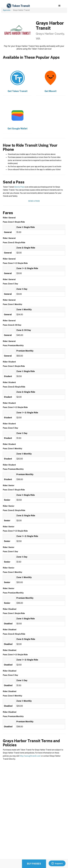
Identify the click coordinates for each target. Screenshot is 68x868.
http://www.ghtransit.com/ (30, 756)
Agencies (7, 10)
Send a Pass (19, 187)
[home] (18, 6)
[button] (59, 6)
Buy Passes (34, 864)
